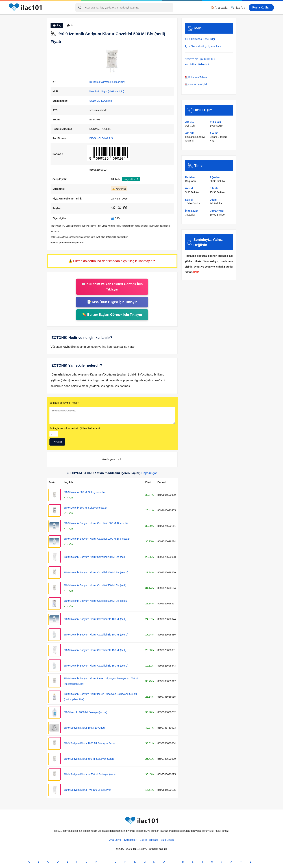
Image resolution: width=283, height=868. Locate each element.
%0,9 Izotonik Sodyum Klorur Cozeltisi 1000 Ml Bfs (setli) (96, 523)
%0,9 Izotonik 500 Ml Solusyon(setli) (84, 492)
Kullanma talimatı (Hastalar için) (107, 82)
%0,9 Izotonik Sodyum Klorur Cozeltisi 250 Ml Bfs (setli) (95, 557)
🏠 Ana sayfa (219, 8)
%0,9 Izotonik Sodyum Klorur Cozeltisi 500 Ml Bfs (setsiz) (96, 601)
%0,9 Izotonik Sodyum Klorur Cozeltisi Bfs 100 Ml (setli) (95, 619)
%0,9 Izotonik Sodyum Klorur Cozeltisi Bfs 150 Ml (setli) (95, 650)
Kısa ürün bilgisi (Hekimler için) (107, 91)
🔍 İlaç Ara (238, 8)
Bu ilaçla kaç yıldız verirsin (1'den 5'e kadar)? (75, 428)
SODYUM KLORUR (101, 101)
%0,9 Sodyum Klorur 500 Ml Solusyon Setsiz (89, 759)
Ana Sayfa (115, 840)
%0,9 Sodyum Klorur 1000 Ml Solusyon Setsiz (90, 743)
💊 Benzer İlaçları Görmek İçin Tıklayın (112, 315)
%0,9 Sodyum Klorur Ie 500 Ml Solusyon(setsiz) (91, 774)
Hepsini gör (149, 473)
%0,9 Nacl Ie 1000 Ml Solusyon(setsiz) (86, 712)
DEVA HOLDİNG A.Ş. (101, 138)
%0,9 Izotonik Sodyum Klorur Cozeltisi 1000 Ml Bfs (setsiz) (97, 539)
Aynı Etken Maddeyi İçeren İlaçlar (204, 46)
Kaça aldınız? (131, 179)
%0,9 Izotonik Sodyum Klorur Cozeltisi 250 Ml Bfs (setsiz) (96, 572)
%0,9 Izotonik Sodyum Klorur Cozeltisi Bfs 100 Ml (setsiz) (96, 635)
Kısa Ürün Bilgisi (196, 84)
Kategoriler (130, 840)
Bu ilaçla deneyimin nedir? (64, 403)
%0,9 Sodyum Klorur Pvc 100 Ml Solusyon (88, 790)
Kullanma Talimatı (197, 77)
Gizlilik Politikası (149, 840)
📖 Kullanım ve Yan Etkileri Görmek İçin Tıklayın (112, 287)
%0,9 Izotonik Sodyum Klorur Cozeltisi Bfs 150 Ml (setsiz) (96, 666)
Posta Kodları (261, 7)
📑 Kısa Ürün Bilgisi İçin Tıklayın (112, 302)
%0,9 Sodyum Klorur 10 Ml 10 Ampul (85, 728)
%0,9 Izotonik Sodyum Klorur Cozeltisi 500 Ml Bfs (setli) (95, 585)
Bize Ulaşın (167, 840)
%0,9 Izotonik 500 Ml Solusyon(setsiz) (85, 508)
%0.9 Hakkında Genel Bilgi (200, 39)
